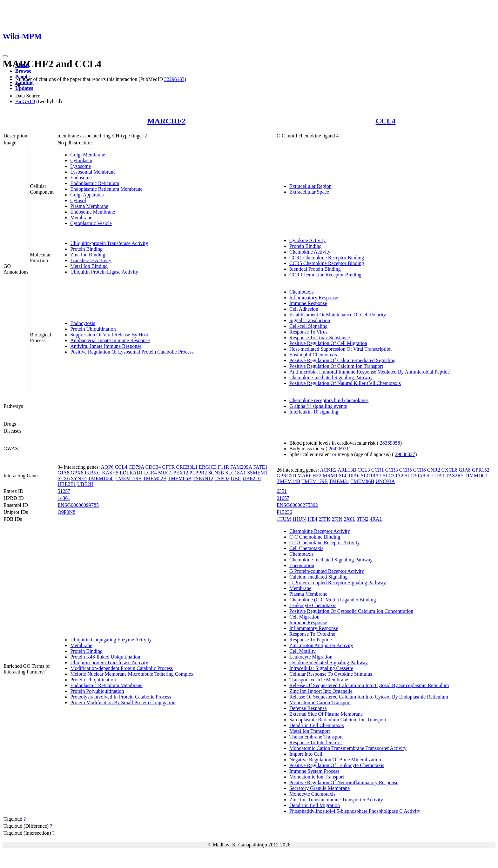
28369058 (390, 443)
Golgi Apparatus (87, 195)
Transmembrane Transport (316, 737)
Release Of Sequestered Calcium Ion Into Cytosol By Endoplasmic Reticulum (369, 697)
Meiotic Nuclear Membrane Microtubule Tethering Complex (132, 674)
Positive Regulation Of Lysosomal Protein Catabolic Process (132, 352)
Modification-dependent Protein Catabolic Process (121, 668)
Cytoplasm (81, 160)
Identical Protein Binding (315, 269)
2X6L (350, 519)
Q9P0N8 (66, 512)
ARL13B (347, 470)
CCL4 (386, 121)
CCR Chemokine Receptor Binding (325, 275)
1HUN (299, 519)
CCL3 (364, 470)
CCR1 (378, 470)
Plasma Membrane (89, 206)
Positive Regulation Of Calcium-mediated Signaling (342, 360)
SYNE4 (79, 478)
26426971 (339, 449)
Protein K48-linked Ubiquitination (105, 657)
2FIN (337, 519)
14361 (64, 498)
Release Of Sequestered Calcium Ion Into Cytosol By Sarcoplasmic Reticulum (369, 685)
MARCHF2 (166, 121)
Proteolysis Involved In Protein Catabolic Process (121, 697)
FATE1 (260, 467)
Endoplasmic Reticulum (95, 183)
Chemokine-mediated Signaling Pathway (331, 378)
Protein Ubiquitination (93, 329)
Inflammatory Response (314, 298)
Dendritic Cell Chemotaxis (317, 725)
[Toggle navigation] (5, 56)
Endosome (81, 178)
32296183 (174, 79)
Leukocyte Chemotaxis (313, 605)
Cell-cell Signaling (308, 326)
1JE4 (312, 519)
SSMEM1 (257, 473)
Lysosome (81, 166)
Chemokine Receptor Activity (320, 531)
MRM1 (330, 476)
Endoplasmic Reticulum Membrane (106, 189)
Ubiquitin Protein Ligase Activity (104, 272)
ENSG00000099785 (78, 505)
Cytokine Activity (307, 240)
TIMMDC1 (476, 476)
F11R (223, 467)
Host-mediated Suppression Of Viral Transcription (340, 349)
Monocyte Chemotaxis (312, 794)
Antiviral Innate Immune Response (106, 346)
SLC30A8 (415, 476)
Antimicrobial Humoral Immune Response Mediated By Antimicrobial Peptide (370, 372)
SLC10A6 (349, 476)
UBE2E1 (67, 484)
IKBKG (93, 473)
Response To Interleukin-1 (316, 742)
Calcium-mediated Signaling (319, 577)
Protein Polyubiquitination (97, 691)
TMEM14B (289, 481)
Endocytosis (83, 323)
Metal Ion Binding (89, 266)
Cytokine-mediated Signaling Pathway (329, 663)
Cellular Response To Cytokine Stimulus (331, 674)
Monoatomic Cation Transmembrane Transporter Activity (348, 748)
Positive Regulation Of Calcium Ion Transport (336, 366)
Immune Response (308, 303)
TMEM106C (101, 478)
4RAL (376, 519)
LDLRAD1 (131, 473)
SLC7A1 (436, 476)
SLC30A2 (393, 476)
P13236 (284, 512)
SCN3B (216, 473)
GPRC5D (286, 476)
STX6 (64, 478)
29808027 (405, 454)
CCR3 (392, 470)
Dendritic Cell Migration (315, 805)
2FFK (324, 519)
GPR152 (481, 470)
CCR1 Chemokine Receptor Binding (327, 258)
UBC (236, 478)
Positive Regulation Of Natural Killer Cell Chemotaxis (345, 383)
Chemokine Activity (310, 252)
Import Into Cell (306, 754)
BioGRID (25, 101)
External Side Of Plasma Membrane (326, 714)
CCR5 (406, 470)
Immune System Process (314, 771)
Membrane (81, 218)
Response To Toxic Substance (320, 338)
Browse (23, 71)
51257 (64, 491)
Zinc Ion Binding (88, 255)
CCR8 (420, 470)
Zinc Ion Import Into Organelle (321, 691)
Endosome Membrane (93, 212)
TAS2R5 (454, 476)
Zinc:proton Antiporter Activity (321, 645)
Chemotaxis (301, 292)
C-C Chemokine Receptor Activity (325, 543)
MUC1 (165, 473)
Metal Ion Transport (310, 731)
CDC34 (153, 467)
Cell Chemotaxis (306, 548)
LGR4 (151, 473)
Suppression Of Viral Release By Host (109, 335)
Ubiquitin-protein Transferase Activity (109, 243)
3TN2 (363, 519)
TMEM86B (180, 478)
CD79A (136, 467)
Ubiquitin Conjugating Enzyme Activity (111, 640)
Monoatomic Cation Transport (320, 702)
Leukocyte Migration (311, 657)
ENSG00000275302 (297, 505)
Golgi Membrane (88, 155)
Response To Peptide (311, 640)
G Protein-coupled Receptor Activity (327, 571)
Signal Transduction (310, 320)
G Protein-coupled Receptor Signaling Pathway (338, 583)
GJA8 (63, 473)
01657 (283, 498)
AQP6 (107, 467)
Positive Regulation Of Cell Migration (328, 343)
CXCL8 (450, 470)
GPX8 (77, 473)
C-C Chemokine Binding (315, 537)
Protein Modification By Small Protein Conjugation (123, 702)
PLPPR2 (198, 473)
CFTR (169, 467)
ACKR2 (328, 470)
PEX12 (181, 473)
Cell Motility (303, 651)
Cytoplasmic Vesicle (91, 223)
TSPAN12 (203, 478)
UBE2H (85, 484)
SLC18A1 (236, 473)
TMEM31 (339, 481)
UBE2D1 (252, 478)
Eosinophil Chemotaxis (313, 355)
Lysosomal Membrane (93, 172)
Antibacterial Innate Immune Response (110, 340)
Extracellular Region (310, 186)
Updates (24, 88)
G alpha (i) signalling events (318, 406)
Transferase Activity (91, 260)
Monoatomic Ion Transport (317, 777)
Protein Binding (86, 249)
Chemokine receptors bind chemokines (329, 400)
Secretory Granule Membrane (320, 788)
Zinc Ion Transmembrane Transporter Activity (336, 800)
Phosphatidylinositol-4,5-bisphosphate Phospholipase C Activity (355, 811)
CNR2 (434, 470)
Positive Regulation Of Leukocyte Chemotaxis (337, 765)
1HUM (284, 519)
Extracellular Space (309, 192)
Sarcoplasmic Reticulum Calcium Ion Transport (338, 720)
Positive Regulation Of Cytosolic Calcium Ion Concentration (351, 611)
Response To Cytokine (312, 634)
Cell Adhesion (304, 309)
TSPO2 (222, 478)
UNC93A (385, 481)
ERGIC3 (208, 467)
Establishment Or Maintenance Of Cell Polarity (338, 315)
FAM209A (241, 467)
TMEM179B (128, 478)
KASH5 (110, 473)
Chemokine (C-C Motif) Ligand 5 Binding (333, 600)
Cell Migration (304, 617)
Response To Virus (308, 332)
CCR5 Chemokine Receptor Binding (327, 263)
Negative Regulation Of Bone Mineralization (335, 760)
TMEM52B (155, 478)
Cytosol (78, 200)
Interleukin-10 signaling (314, 412)
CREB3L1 (187, 467)
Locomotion (302, 565)
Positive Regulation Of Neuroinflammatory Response (344, 782)
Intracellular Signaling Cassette (321, 668)
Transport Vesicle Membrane (319, 680)
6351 (282, 491)
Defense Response (308, 708)
